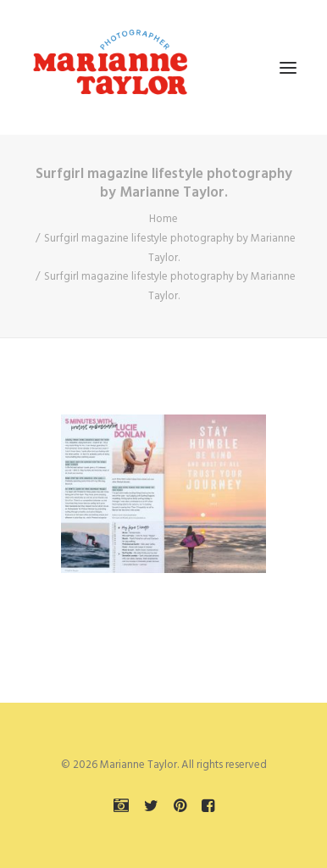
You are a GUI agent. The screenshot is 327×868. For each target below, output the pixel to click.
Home (163, 219)
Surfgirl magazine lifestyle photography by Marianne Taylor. (170, 248)
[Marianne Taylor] (110, 67)
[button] (288, 67)
